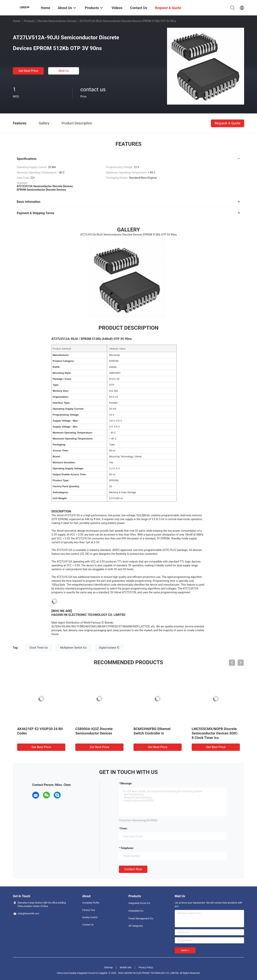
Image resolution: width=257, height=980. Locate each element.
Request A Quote (228, 123)
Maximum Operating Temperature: (73, 439)
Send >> (185, 950)
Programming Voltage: (66, 415)
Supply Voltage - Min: (65, 427)
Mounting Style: (62, 373)
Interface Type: (61, 403)
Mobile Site (126, 967)
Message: (126, 783)
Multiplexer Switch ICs (73, 648)
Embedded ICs (136, 911)
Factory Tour (89, 910)
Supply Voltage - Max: (66, 421)
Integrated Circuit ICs (139, 903)
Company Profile (91, 903)
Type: (56, 385)
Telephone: (127, 848)
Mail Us (64, 71)
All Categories (136, 926)
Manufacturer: (61, 355)
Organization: (61, 397)
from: (124, 828)
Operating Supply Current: (68, 409)
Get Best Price (28, 71)
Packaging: (59, 445)
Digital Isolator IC (109, 648)
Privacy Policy (146, 967)
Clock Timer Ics (39, 648)
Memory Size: (61, 391)
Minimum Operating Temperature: (73, 433)
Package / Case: (62, 379)
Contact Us (88, 925)
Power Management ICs (141, 919)
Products (29, 21)
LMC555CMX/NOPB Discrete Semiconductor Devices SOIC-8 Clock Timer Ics (215, 733)
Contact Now (133, 869)
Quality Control (90, 917)
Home (17, 21)
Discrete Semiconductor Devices (57, 21)
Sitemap (108, 967)
